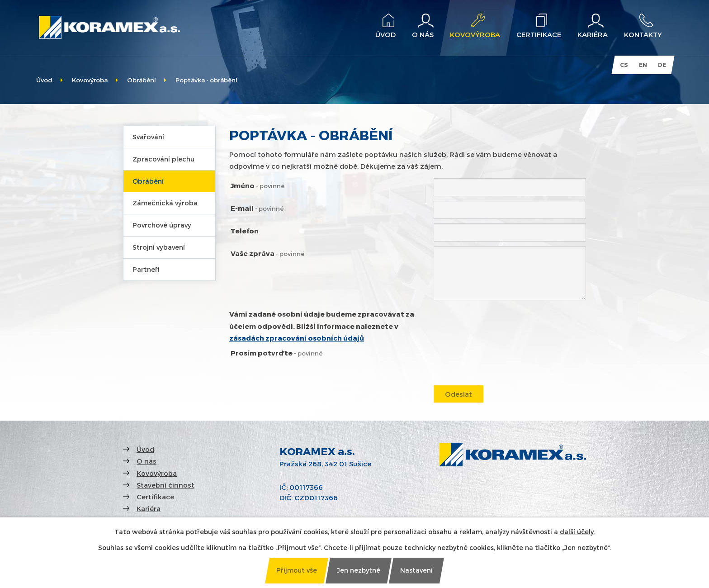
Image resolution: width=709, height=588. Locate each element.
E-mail (257, 208)
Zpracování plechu (163, 159)
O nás (147, 461)
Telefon (245, 231)
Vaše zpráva (267, 253)
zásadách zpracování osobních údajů (297, 338)
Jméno (258, 185)
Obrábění (142, 80)
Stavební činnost (165, 485)
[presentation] (502, 365)
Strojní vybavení (159, 247)
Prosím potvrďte (277, 353)
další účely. (577, 532)
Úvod (44, 80)
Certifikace (155, 497)
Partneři (146, 269)
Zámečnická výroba (165, 203)
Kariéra (149, 508)
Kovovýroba (90, 80)
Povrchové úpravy (162, 225)
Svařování (148, 137)
